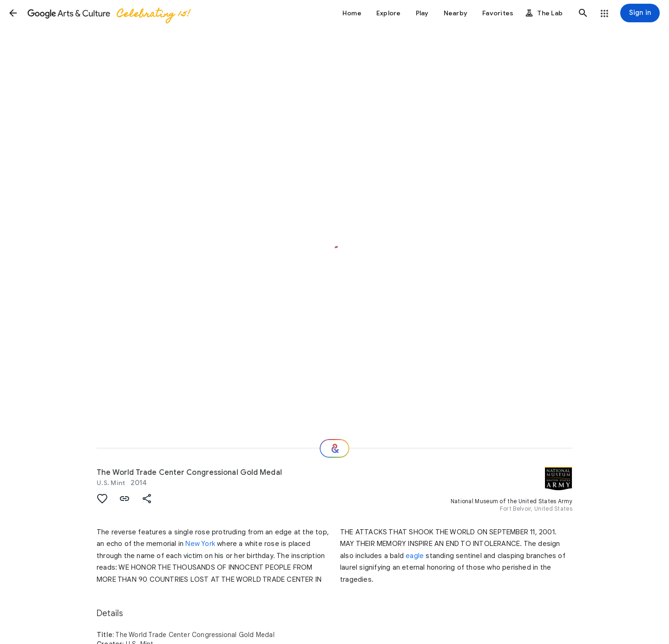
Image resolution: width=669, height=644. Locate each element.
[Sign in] (640, 13)
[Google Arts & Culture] (108, 13)
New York (200, 544)
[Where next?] (334, 448)
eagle (415, 556)
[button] (13, 13)
